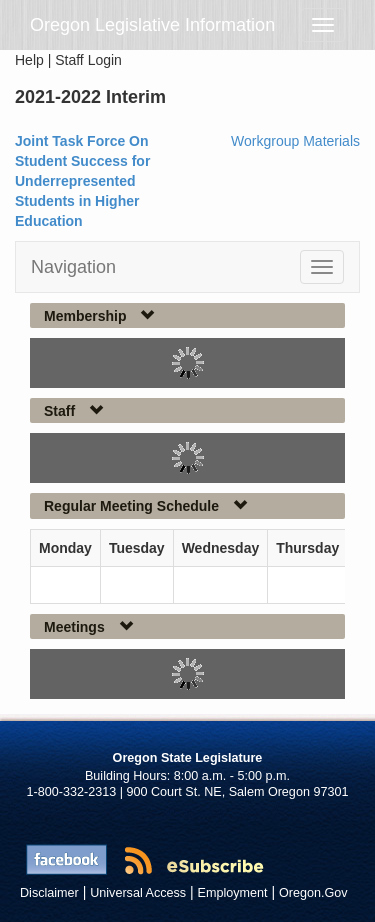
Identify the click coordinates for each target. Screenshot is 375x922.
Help (29, 60)
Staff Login (88, 60)
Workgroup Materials (295, 141)
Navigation (73, 267)
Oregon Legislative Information (152, 25)
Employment (233, 893)
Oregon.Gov (313, 893)
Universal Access (138, 893)
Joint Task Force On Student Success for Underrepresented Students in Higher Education (82, 181)
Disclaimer (49, 893)
